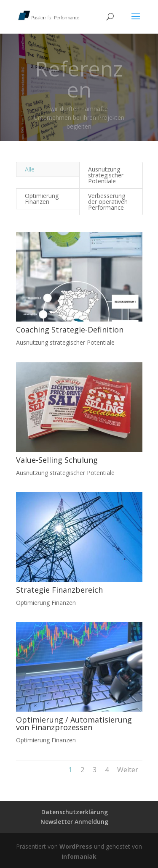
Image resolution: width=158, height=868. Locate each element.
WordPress (76, 846)
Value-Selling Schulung (56, 460)
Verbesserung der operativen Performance (108, 202)
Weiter (128, 770)
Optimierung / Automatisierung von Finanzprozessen (74, 723)
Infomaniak (79, 856)
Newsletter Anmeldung (74, 822)
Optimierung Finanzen (42, 199)
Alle (30, 169)
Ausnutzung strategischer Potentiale (106, 175)
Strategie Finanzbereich (59, 590)
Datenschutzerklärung (75, 812)
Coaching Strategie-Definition (69, 330)
